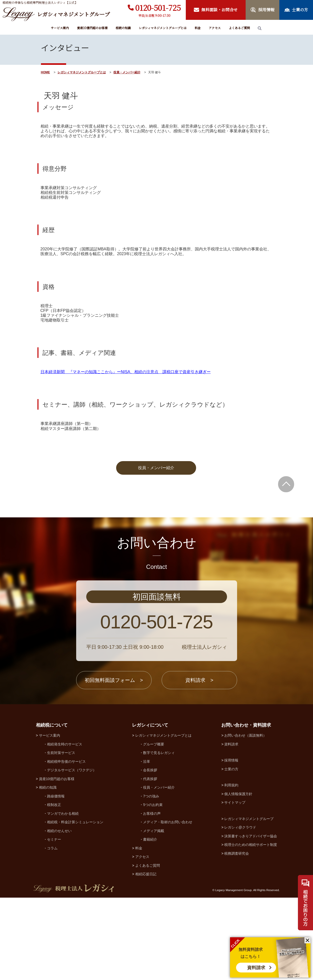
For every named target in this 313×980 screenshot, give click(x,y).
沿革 (147, 844)
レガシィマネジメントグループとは (163, 28)
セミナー (54, 922)
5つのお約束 (153, 887)
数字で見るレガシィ (159, 835)
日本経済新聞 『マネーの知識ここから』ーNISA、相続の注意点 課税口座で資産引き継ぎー (126, 454)
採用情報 (231, 843)
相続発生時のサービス (65, 827)
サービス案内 (60, 28)
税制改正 (54, 887)
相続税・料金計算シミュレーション (75, 905)
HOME (46, 72)
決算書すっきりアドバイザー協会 (251, 919)
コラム (52, 931)
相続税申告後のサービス (66, 844)
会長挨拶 (150, 853)
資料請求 (256, 968)
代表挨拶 (150, 861)
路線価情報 (56, 879)
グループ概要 (154, 827)
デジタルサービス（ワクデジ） (72, 853)
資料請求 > (199, 763)
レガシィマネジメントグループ (249, 901)
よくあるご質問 (239, 28)
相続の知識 (123, 28)
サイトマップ (235, 885)
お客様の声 (152, 896)
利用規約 (231, 868)
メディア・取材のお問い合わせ (168, 905)
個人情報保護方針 (238, 877)
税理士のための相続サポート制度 (251, 927)
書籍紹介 (150, 922)
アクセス (215, 28)
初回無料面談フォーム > (114, 763)
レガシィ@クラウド (240, 910)
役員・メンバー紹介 (127, 72)
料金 (198, 28)
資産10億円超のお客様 (92, 28)
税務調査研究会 (237, 936)
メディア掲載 (154, 913)
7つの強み (151, 879)
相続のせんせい (59, 913)
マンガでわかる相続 (63, 896)
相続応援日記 (146, 957)
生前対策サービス (61, 835)
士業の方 (231, 852)
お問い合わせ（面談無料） (245, 818)
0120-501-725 (158, 8)
